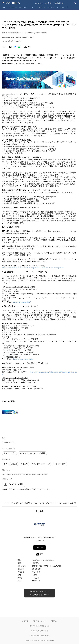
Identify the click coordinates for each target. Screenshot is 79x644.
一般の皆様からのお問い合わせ (40, 636)
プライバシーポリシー (40, 621)
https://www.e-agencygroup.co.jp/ (43, 560)
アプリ (31, 7)
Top (3, 7)
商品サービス (9, 442)
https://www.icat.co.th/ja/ (22, 302)
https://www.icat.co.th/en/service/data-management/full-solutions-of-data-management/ (33, 268)
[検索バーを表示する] (76, 3)
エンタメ (39, 7)
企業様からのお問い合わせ (40, 631)
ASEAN (14, 464)
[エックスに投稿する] (10, 47)
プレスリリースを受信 (43, 3)
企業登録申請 (58, 3)
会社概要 (25, 621)
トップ (6, 503)
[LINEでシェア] (19, 47)
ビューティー (49, 7)
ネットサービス (9, 453)
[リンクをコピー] (30, 47)
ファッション (61, 7)
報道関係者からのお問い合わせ (40, 626)
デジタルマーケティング (41, 464)
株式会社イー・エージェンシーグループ (38, 503)
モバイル (22, 7)
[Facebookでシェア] (15, 47)
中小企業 (24, 464)
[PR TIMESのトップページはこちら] (13, 3)
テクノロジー (12, 7)
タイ (5, 464)
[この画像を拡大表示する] (10, 412)
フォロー (40, 547)
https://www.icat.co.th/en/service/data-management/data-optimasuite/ (25, 474)
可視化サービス (60, 464)
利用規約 (54, 621)
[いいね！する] (4, 47)
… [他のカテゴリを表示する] (69, 7)
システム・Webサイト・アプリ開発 (32, 453)
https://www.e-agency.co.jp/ (23, 359)
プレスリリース (16, 503)
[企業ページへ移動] (39, 525)
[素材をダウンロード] (25, 47)
